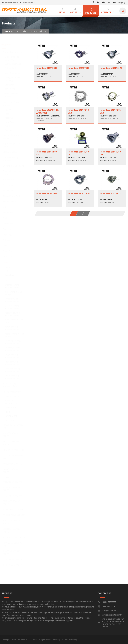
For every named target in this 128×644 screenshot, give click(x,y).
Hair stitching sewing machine (15, 137)
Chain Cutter (11, 251)
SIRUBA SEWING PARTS (16, 537)
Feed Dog (9, 235)
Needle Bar (10, 213)
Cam (7, 246)
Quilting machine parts (16, 166)
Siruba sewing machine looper (14, 363)
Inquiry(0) (119, 2)
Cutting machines (15, 64)
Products (24, 31)
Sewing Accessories (14, 392)
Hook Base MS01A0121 (111, 68)
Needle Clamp (11, 202)
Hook (8, 262)
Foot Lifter (10, 257)
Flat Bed (11, 126)
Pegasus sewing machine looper (14, 314)
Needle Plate (11, 191)
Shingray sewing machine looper (15, 349)
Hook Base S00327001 (78, 68)
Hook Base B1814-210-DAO (79, 153)
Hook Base (12, 275)
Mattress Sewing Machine (13, 159)
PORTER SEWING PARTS (16, 515)
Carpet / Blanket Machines (13, 95)
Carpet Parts (11, 224)
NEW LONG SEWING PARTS (14, 544)
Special (10, 114)
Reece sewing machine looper (17, 335)
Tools (10, 412)
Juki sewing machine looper (16, 293)
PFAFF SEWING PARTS (15, 510)
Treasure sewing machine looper (15, 370)
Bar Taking (12, 89)
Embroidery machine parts (15, 173)
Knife (7, 207)
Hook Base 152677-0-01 (79, 194)
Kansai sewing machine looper (14, 300)
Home (16, 31)
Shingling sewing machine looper (15, 342)
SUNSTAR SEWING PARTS (14, 553)
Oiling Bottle (13, 408)
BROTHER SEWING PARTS (14, 530)
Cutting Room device (15, 52)
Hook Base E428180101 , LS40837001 (47, 111)
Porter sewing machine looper (14, 328)
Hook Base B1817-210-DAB (79, 111)
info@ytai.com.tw (10, 2)
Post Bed (11, 118)
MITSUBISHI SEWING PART (15, 457)
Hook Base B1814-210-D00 (111, 153)
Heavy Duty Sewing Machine (14, 103)
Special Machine (12, 152)
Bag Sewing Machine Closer (15, 145)
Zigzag (10, 110)
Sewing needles (14, 396)
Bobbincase (10, 180)
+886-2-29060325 (28, 2)
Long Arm (11, 122)
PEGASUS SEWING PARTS (13, 443)
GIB (9, 271)
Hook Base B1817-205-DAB (111, 111)
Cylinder (11, 130)
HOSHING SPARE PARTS (16, 450)
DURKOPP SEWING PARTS (14, 503)
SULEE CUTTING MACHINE (15, 58)
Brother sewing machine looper (14, 286)
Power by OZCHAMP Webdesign (65, 640)
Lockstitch (12, 85)
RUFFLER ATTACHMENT (14, 402)
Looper (8, 280)
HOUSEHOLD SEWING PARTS (15, 426)
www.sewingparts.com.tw (112, 615)
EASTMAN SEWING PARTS (14, 522)
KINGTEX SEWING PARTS (13, 435)
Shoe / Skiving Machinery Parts (13, 385)
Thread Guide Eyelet (14, 196)
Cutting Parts (13, 68)
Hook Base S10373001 (46, 68)
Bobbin (8, 240)
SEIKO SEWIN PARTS (15, 565)
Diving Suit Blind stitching (15, 79)
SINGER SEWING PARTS (16, 496)
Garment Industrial (14, 73)
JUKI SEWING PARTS (14, 464)
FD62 (9, 477)
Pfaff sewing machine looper (17, 321)
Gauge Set (10, 229)
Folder (8, 218)
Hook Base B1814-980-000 (47, 153)
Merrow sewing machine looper (14, 307)
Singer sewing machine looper (14, 356)
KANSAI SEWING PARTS (16, 482)
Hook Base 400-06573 (110, 194)
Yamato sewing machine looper (14, 377)
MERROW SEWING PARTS (14, 489)
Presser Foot (11, 185)
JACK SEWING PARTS (15, 560)
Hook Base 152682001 (46, 194)
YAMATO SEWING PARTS (13, 471)
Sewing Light (13, 416)
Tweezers (11, 420)
